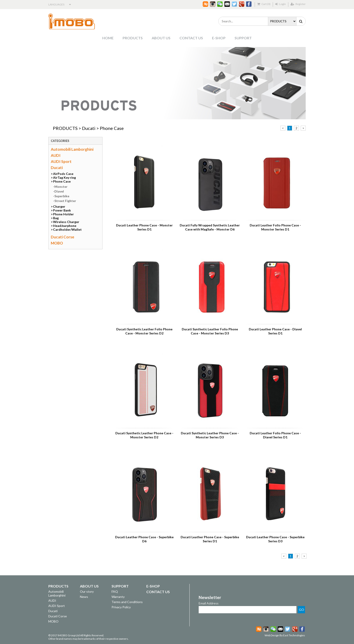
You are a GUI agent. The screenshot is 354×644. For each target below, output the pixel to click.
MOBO (57, 243)
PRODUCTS (133, 38)
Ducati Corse (63, 237)
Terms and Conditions (127, 602)
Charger (59, 206)
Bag (56, 218)
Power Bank (62, 210)
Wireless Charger (66, 222)
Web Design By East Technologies (285, 635)
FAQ (115, 591)
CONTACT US (191, 38)
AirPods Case (63, 174)
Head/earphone (65, 226)
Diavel (59, 191)
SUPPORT (243, 38)
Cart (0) (264, 4)
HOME (108, 38)
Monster (61, 187)
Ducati (89, 128)
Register (298, 4)
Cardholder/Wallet (67, 229)
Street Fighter (65, 201)
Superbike (62, 196)
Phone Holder (63, 214)
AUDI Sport (61, 161)
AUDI (56, 155)
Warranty (118, 597)
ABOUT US (161, 38)
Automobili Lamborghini (72, 149)
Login (281, 4)
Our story (87, 591)
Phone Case (112, 128)
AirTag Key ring (64, 177)
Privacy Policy (121, 607)
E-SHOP (219, 38)
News (84, 597)
